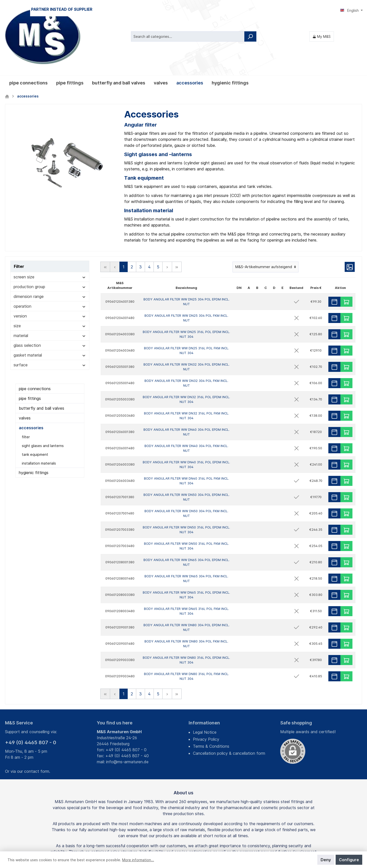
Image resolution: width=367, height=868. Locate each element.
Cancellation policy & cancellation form (229, 700)
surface (50, 312)
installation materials (39, 410)
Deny (326, 860)
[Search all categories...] (188, 10)
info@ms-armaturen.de (127, 709)
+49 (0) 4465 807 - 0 (31, 690)
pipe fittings (30, 346)
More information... (138, 860)
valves (25, 365)
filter (26, 384)
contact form (37, 718)
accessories (31, 375)
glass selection (50, 292)
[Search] (250, 10)
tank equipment (35, 402)
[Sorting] (266, 214)
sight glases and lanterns (43, 393)
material (50, 283)
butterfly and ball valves (42, 355)
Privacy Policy (206, 686)
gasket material (50, 302)
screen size (50, 224)
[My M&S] (322, 10)
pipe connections (35, 336)
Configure (349, 860)
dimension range (50, 244)
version (50, 263)
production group (50, 234)
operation (50, 253)
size (50, 273)
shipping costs (158, 839)
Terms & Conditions (211, 693)
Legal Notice (205, 679)
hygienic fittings (34, 420)
